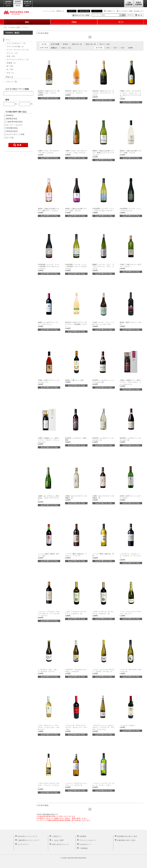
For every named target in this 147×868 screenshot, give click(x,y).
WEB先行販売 (12, 131)
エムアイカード (23, 844)
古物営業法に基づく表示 (126, 840)
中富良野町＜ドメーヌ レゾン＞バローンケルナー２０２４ (103, 211)
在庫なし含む (66, 48)
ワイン (27, 27)
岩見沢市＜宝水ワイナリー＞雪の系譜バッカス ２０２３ (49, 93)
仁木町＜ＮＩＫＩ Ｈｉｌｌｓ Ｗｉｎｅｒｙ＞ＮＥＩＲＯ (104, 324)
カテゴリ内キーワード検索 (17, 89)
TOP (5, 27)
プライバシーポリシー (88, 840)
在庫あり (54, 48)
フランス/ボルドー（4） (17, 43)
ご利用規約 (84, 848)
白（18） (11, 69)
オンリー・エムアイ (14, 125)
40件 (115, 48)
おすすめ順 (55, 44)
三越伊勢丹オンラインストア (8, 4)
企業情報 (83, 836)
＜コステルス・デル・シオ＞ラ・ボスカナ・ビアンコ (48, 672)
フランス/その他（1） (16, 47)
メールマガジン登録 (126, 11)
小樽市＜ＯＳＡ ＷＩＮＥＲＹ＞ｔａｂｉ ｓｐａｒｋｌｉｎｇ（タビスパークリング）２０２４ (130, 95)
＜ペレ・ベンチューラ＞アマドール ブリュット (130, 614)
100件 (130, 48)
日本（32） (11, 56)
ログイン (72, 11)
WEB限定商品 (12, 128)
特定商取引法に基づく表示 (127, 836)
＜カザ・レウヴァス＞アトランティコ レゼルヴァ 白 (76, 614)
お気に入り (140, 11)
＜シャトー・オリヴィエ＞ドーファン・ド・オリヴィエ (76, 785)
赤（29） (11, 66)
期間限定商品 (12, 119)
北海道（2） (12, 63)
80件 (123, 48)
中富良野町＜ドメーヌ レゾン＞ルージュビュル (130, 211)
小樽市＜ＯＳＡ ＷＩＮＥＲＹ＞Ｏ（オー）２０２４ (49, 153)
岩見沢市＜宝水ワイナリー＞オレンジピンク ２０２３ (76, 93)
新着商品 (10, 115)
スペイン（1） (13, 53)
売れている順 (105, 44)
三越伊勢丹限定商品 (14, 122)
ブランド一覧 (11, 82)
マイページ (97, 11)
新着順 (66, 44)
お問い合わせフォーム (60, 844)
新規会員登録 (84, 11)
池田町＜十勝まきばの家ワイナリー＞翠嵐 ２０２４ (130, 153)
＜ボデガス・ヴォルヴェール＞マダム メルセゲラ (76, 672)
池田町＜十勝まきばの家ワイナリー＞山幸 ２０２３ (76, 211)
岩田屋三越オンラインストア (28, 4)
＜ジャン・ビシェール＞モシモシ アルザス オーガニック (103, 672)
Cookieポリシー (86, 844)
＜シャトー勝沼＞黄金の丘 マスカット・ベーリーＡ (76, 556)
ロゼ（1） (11, 73)
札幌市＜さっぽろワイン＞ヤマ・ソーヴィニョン (48, 324)
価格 (7, 100)
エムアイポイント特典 (15, 134)
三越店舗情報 (129, 4)
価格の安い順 (77, 44)
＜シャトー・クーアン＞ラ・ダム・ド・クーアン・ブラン (103, 785)
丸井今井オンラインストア (18, 4)
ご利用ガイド (111, 11)
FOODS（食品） (16, 27)
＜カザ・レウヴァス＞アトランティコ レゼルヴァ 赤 (103, 614)
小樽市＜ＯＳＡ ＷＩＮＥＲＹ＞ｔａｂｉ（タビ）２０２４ (76, 153)
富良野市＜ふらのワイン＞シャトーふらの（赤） (103, 382)
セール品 (10, 138)
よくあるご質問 (58, 840)
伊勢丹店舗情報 (139, 4)
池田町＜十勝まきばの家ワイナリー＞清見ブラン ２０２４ (49, 211)
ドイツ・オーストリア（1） (18, 50)
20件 (108, 48)
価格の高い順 (91, 44)
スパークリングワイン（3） (18, 60)
